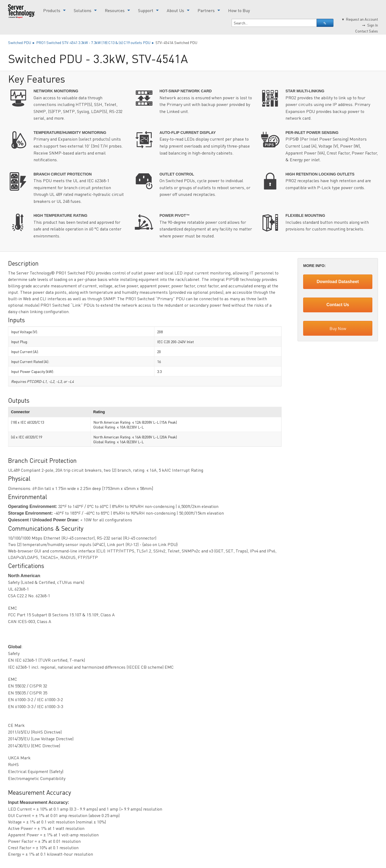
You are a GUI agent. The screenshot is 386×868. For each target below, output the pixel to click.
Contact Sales (367, 31)
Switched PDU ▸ (22, 42)
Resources (115, 10)
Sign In (373, 25)
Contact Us (338, 305)
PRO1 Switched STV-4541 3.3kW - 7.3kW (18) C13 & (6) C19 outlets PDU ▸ (96, 42)
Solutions (83, 10)
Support (146, 10)
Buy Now (338, 328)
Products (52, 10)
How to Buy (239, 10)
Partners (206, 10)
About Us (175, 10)
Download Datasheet (338, 282)
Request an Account (362, 19)
